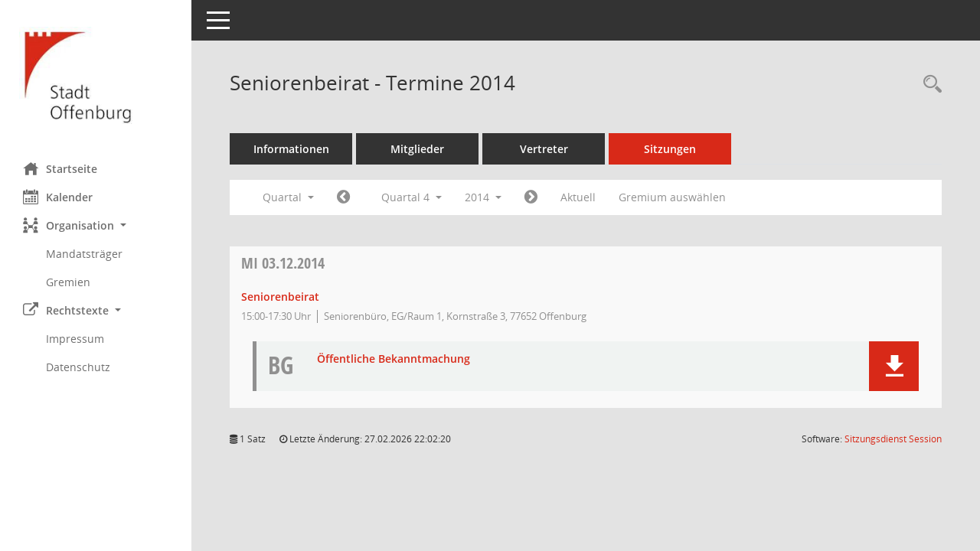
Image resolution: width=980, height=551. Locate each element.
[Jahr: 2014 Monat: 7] (343, 197)
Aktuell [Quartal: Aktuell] (578, 197)
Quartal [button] (288, 197)
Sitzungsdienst (893, 439)
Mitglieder (417, 149)
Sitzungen (670, 149)
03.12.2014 (283, 263)
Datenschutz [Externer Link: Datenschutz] (78, 367)
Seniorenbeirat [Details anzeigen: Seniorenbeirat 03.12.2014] (280, 297)
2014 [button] (483, 197)
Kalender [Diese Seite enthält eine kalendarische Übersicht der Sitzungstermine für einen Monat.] (58, 197)
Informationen (291, 149)
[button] (96, 225)
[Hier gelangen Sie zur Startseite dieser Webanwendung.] (96, 75)
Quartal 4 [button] (412, 197)
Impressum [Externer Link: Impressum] (75, 339)
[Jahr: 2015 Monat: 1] (531, 197)
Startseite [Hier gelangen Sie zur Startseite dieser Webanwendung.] (60, 168)
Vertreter (544, 149)
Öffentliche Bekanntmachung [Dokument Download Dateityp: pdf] (394, 359)
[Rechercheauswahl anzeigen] (929, 85)
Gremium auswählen (672, 197)
